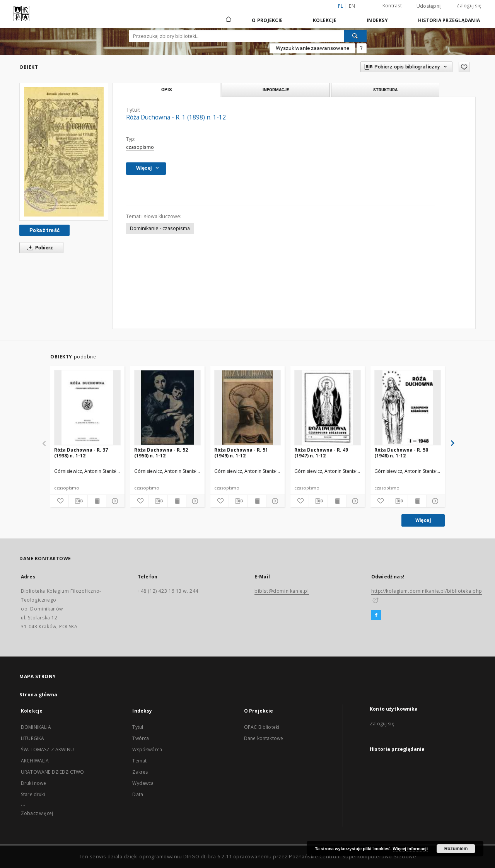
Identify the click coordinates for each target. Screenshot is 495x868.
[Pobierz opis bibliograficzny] (78, 501)
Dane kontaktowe (264, 738)
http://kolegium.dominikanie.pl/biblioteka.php (427, 591)
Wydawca (143, 783)
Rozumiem (456, 849)
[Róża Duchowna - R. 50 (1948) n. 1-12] (408, 408)
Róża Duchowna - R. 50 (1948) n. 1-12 (401, 453)
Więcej (423, 520)
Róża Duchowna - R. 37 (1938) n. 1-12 (81, 453)
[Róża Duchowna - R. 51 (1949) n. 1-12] (247, 408)
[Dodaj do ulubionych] (464, 67)
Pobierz (39, 248)
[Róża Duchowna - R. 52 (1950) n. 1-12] (167, 408)
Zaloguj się (469, 6)
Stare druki (33, 794)
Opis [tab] (166, 90)
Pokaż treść (44, 230)
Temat (139, 761)
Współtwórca (147, 749)
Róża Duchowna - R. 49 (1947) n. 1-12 (321, 453)
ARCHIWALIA (35, 761)
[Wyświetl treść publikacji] (97, 501)
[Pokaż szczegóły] (114, 501)
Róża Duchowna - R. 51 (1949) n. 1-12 (241, 453)
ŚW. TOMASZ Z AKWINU (47, 749)
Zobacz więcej (37, 813)
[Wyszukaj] (355, 36)
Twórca (141, 738)
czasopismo (140, 147)
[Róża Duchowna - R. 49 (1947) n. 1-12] (328, 408)
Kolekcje (325, 20)
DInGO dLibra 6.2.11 (208, 857)
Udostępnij (429, 6)
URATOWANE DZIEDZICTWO (52, 772)
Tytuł (138, 727)
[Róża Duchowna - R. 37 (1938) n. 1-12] (87, 408)
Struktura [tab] (385, 90)
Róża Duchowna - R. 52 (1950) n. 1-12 (161, 453)
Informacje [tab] (276, 90)
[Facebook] (376, 615)
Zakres (140, 772)
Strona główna (38, 695)
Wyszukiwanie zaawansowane (312, 48)
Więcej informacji (410, 849)
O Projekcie (267, 20)
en (352, 6)
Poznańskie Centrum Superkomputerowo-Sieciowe (352, 857)
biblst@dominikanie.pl (282, 591)
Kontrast (392, 6)
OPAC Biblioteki (262, 727)
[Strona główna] (228, 20)
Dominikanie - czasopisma (160, 228)
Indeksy (377, 20)
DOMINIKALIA (36, 727)
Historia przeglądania (449, 20)
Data (138, 794)
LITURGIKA (32, 738)
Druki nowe (34, 783)
